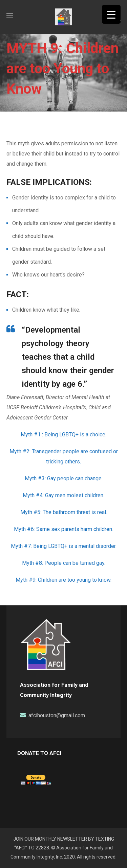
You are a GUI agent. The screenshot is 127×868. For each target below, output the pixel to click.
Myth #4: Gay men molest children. (63, 495)
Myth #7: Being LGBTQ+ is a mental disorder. (64, 546)
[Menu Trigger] (111, 14)
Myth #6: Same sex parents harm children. (63, 529)
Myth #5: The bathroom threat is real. (64, 512)
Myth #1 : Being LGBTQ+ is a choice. (63, 435)
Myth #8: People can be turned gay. (64, 563)
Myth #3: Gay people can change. (64, 478)
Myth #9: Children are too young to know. (63, 580)
